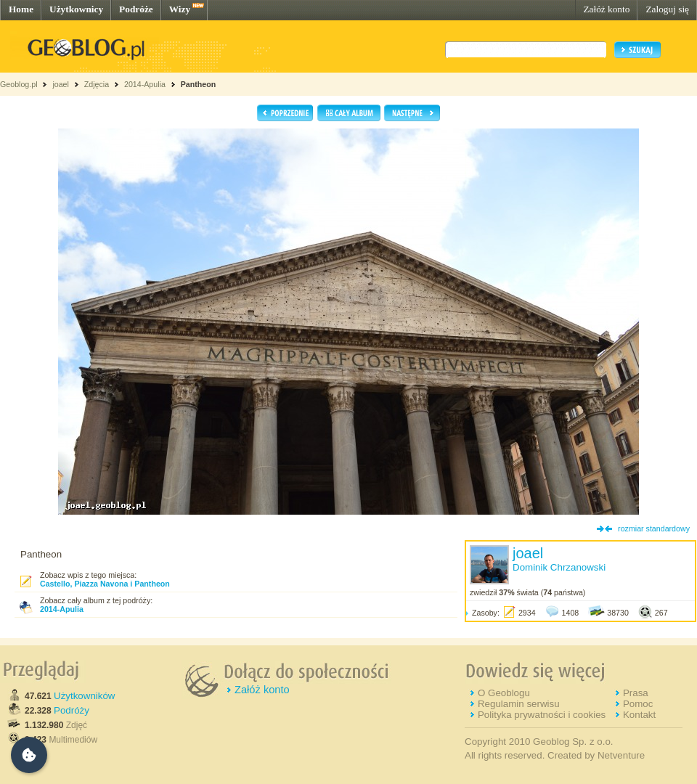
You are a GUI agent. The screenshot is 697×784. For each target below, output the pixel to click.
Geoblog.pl (19, 84)
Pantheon (199, 84)
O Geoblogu (504, 693)
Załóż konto (606, 9)
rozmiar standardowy (654, 528)
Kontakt (639, 715)
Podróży (72, 710)
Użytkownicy (76, 9)
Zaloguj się (667, 9)
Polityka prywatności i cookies (542, 715)
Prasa (636, 693)
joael (61, 84)
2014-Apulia (145, 84)
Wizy (180, 9)
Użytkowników (84, 696)
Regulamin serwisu (519, 704)
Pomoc (638, 704)
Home (21, 9)
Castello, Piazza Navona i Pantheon (105, 584)
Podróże (136, 9)
